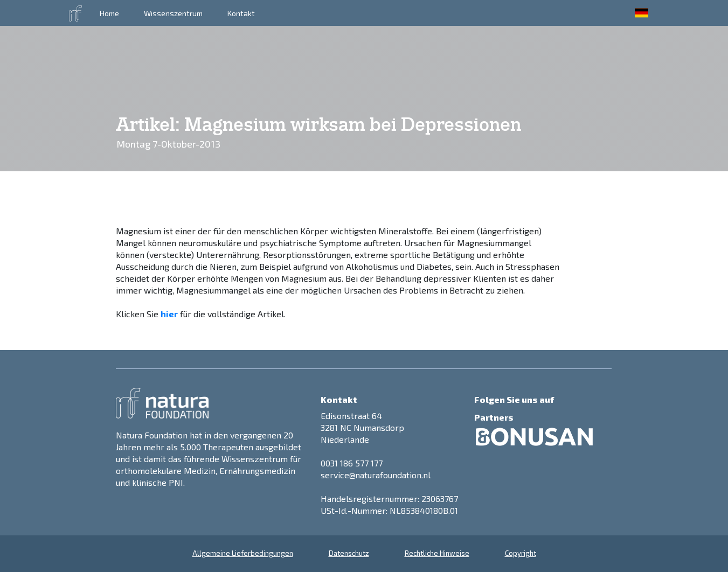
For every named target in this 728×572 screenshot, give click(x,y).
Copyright (521, 553)
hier (169, 314)
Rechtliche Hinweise (437, 553)
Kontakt (241, 13)
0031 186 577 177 (352, 463)
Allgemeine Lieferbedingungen (243, 553)
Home (109, 13)
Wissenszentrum (173, 13)
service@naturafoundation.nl (376, 475)
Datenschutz (349, 553)
